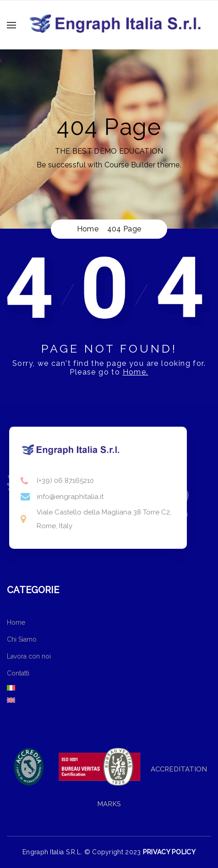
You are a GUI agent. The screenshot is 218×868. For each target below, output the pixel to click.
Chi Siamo (22, 639)
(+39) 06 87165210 (65, 481)
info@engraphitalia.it (70, 497)
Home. (136, 372)
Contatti (18, 673)
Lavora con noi (29, 656)
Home (16, 622)
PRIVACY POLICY (169, 852)
